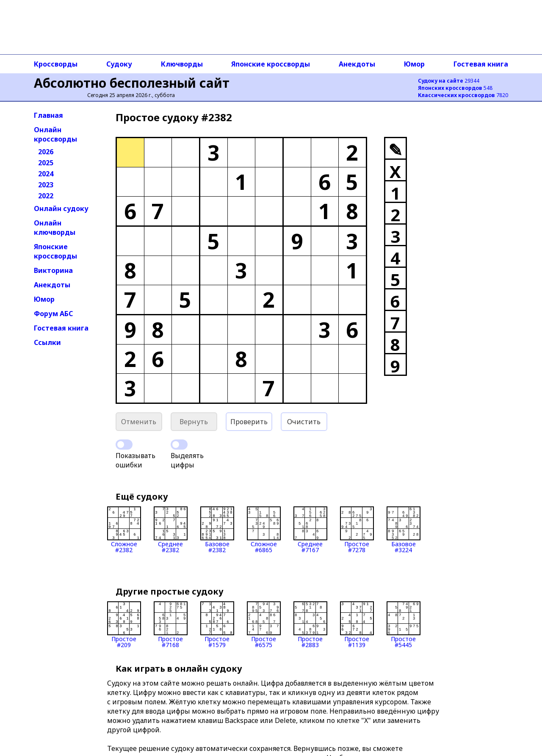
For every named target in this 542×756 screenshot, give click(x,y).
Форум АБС (53, 314)
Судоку (119, 64)
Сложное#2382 (124, 530)
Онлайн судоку (61, 208)
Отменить (139, 422)
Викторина (53, 270)
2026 (46, 152)
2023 (46, 185)
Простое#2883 (310, 625)
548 (455, 88)
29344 (449, 81)
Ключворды (182, 64)
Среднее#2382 (171, 530)
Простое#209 (124, 625)
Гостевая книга (481, 64)
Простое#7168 (171, 625)
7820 (463, 95)
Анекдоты (357, 64)
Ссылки (47, 342)
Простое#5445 (404, 625)
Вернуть (194, 422)
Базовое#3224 (404, 530)
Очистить (304, 422)
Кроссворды (56, 64)
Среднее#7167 (310, 530)
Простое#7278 (357, 530)
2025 (46, 163)
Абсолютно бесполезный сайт (132, 83)
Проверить (249, 422)
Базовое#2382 (217, 530)
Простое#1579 (217, 625)
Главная (48, 115)
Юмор (414, 64)
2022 (46, 196)
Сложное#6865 (264, 530)
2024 (46, 174)
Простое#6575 (264, 625)
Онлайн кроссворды (55, 134)
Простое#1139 (357, 625)
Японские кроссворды (271, 64)
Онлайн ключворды (55, 228)
